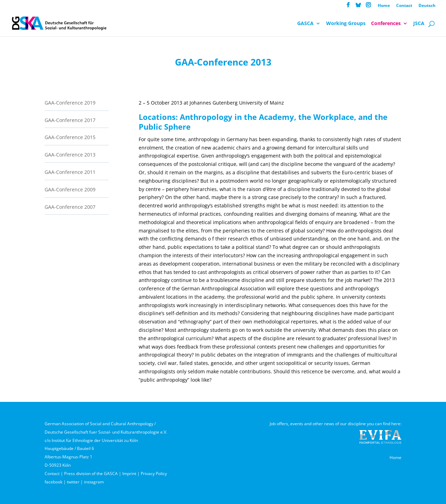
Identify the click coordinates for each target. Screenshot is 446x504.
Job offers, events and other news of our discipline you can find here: (336, 424)
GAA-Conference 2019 (70, 103)
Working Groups (346, 24)
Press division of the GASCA (91, 474)
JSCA (419, 24)
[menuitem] (427, 7)
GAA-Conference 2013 (70, 155)
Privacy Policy (154, 474)
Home (384, 6)
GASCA (305, 24)
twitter (73, 482)
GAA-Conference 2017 (70, 120)
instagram (94, 482)
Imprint (129, 474)
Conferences (386, 24)
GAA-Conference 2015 (70, 137)
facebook (53, 482)
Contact (404, 6)
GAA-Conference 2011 (70, 172)
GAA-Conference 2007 (70, 207)
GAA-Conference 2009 (70, 189)
